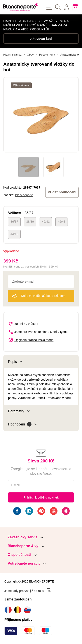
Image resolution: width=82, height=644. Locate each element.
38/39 (30, 222)
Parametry (19, 411)
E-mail (15, 485)
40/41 (46, 222)
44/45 (14, 234)
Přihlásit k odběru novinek (41, 497)
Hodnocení (23, 424)
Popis (15, 362)
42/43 (62, 222)
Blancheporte (24, 195)
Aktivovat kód (41, 39)
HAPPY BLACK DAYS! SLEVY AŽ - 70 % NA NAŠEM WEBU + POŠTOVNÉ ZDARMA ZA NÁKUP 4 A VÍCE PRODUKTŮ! (36, 25)
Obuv (30, 55)
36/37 (14, 222)
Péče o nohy (47, 55)
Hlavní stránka (12, 55)
